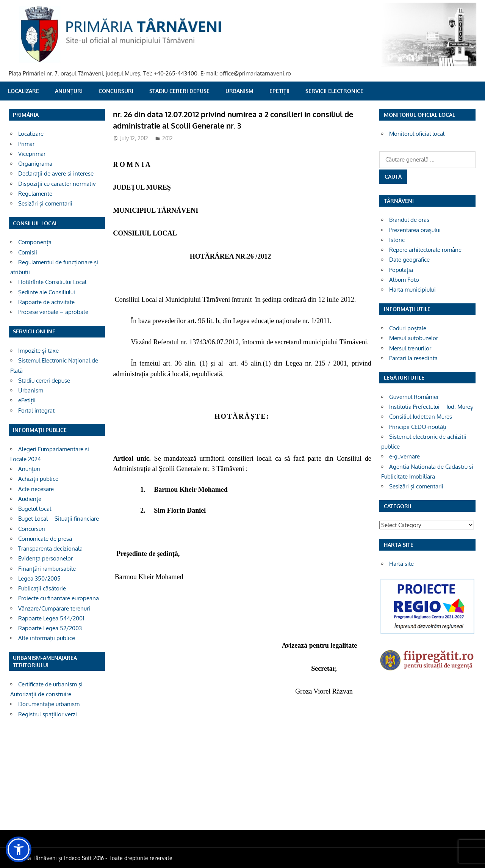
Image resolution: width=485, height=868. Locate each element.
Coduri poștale (408, 328)
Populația (401, 270)
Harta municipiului (412, 290)
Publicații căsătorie (42, 588)
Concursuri (116, 91)
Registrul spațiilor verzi (48, 714)
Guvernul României (414, 397)
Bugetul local (35, 509)
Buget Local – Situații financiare (59, 519)
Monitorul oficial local (417, 134)
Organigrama (35, 164)
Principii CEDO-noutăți (418, 427)
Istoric (397, 240)
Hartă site (401, 564)
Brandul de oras (409, 220)
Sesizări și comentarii (45, 203)
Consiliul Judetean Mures (421, 417)
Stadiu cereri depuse (179, 91)
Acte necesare (36, 489)
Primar (26, 144)
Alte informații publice (47, 638)
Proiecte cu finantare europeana (59, 598)
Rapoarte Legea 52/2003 (50, 628)
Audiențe (30, 499)
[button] (19, 849)
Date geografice (409, 260)
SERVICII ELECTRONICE (334, 91)
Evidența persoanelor (45, 558)
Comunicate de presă (45, 539)
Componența (35, 242)
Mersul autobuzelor (414, 338)
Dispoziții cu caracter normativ (57, 184)
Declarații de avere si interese (56, 173)
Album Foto (404, 280)
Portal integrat (36, 410)
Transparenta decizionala (50, 549)
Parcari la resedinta (413, 358)
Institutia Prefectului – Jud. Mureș (431, 407)
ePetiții (279, 91)
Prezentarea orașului (415, 230)
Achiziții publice (38, 479)
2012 (167, 138)
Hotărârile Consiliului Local (52, 282)
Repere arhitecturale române (425, 250)
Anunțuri (69, 91)
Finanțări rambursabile (47, 569)
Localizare (23, 91)
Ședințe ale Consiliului (47, 292)
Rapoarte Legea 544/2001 (51, 618)
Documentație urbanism (49, 704)
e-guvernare (404, 456)
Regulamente (35, 194)
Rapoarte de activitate (46, 302)
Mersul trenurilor (410, 348)
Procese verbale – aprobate (53, 312)
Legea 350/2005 (39, 578)
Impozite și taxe (38, 351)
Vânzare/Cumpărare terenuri (54, 608)
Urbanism (239, 91)
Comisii (28, 252)
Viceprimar (32, 154)
